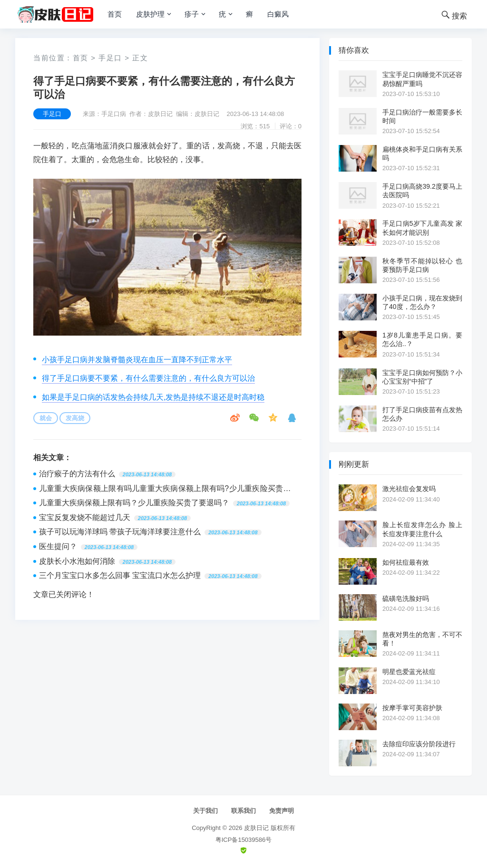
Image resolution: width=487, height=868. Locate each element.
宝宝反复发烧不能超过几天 (85, 517)
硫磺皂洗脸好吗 (406, 598)
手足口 (110, 58)
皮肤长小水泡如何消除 (77, 561)
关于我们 (205, 811)
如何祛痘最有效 (406, 562)
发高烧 (75, 418)
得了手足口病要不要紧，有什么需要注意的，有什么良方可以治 (148, 378)
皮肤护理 (150, 14)
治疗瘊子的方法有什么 (77, 474)
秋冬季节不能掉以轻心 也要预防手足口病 (422, 265)
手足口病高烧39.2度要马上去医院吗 (422, 191)
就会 (46, 418)
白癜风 (278, 14)
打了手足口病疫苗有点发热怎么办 (422, 414)
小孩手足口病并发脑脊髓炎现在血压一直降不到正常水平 (137, 360)
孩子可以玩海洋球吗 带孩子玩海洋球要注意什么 (120, 532)
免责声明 (282, 811)
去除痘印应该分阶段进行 (419, 744)
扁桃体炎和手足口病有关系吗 (422, 154)
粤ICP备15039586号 (244, 840)
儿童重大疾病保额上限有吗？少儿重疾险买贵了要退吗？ (134, 503)
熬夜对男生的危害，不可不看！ (422, 639)
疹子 (192, 14)
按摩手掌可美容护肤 (412, 708)
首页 (115, 14)
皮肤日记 (256, 828)
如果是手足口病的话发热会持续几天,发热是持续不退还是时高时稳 (153, 397)
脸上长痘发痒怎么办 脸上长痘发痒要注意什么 (422, 529)
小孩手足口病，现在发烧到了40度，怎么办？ (422, 302)
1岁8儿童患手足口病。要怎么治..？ (422, 339)
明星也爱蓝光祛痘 (409, 672)
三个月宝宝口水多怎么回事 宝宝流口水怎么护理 (120, 575)
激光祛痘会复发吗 (409, 489)
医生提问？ (58, 546)
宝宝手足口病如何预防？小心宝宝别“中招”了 (422, 377)
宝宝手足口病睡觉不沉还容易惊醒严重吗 (422, 79)
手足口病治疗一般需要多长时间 (422, 116)
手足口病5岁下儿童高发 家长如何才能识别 (422, 228)
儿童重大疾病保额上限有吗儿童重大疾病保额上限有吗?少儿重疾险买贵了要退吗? (165, 490)
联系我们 (243, 811)
